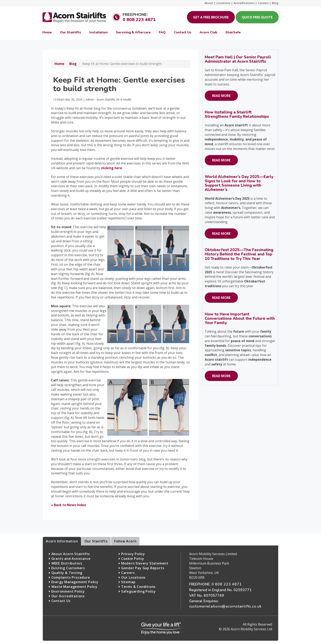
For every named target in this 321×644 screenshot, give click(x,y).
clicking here (111, 168)
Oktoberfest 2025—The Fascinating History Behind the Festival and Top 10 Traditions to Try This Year (239, 254)
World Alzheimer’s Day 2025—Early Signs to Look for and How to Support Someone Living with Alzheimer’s (239, 183)
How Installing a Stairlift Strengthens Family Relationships (237, 114)
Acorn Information (62, 541)
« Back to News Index (68, 505)
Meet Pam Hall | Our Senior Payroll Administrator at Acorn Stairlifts (238, 59)
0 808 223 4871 (139, 20)
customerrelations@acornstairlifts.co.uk (225, 606)
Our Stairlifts (96, 541)
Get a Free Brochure (211, 17)
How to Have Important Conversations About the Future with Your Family (240, 319)
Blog (73, 64)
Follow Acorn (125, 541)
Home (59, 64)
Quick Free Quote (257, 17)
